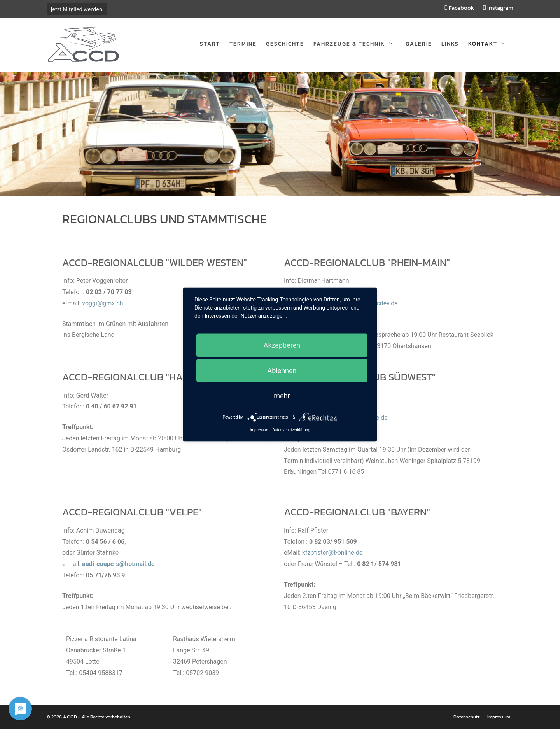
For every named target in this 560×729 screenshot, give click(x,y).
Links (450, 44)
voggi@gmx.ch (102, 303)
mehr (282, 396)
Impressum (499, 717)
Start (210, 44)
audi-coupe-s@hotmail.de (118, 564)
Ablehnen (282, 371)
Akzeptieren (282, 345)
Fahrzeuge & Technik (357, 44)
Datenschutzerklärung (291, 430)
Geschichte (285, 44)
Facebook (459, 8)
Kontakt (491, 44)
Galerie (419, 44)
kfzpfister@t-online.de (332, 553)
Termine (243, 44)
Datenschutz (467, 717)
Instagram (498, 8)
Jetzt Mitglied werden (77, 9)
